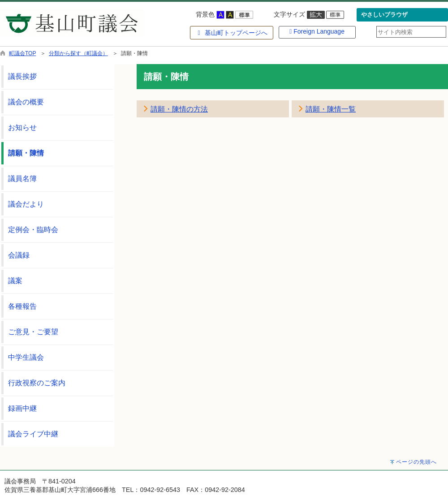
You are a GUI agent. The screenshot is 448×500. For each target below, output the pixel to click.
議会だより (26, 204)
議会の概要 (26, 102)
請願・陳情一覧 (331, 109)
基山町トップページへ (231, 33)
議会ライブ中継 (33, 434)
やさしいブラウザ (384, 15)
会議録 (19, 255)
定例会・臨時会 (33, 230)
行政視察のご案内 (37, 383)
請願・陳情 (26, 153)
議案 (15, 281)
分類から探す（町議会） (78, 53)
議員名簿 (22, 179)
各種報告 (22, 306)
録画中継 (22, 408)
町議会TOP (22, 53)
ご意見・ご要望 (33, 332)
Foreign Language (317, 31)
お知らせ (22, 127)
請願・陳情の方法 (179, 109)
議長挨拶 (22, 76)
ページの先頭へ (416, 462)
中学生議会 (26, 357)
